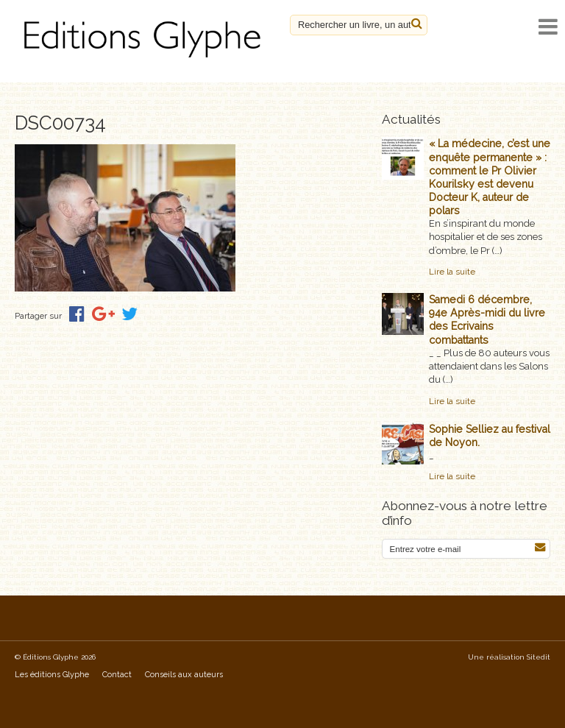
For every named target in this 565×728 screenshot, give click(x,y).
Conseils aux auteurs (184, 675)
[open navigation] (548, 27)
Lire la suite (452, 272)
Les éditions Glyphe (52, 675)
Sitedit (539, 657)
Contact (117, 675)
